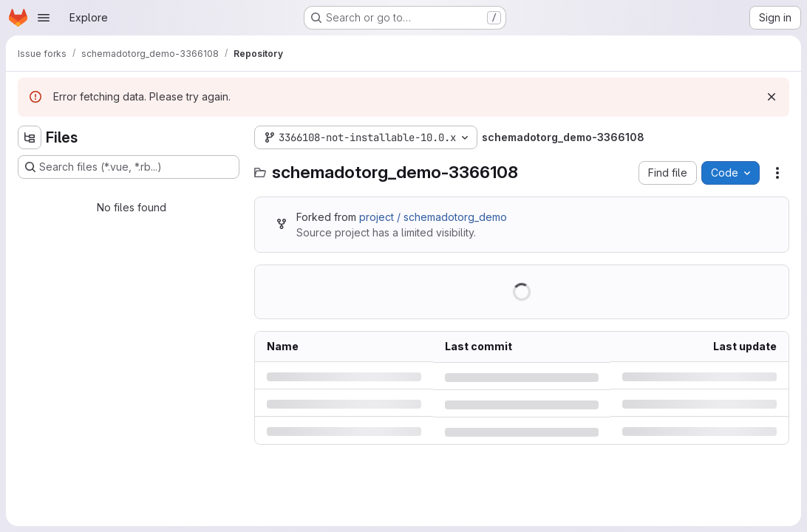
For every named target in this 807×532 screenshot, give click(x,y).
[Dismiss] (772, 97)
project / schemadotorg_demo (433, 217)
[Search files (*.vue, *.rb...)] (129, 167)
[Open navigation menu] (44, 18)
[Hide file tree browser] (30, 137)
